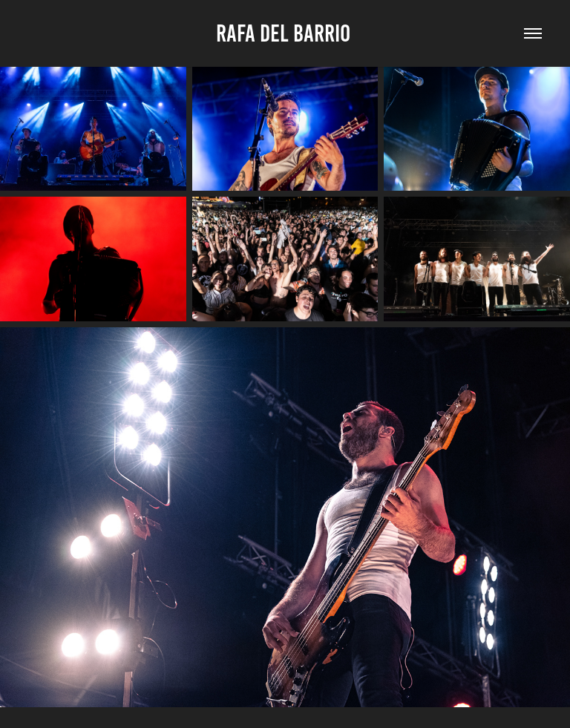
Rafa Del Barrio (285, 33)
